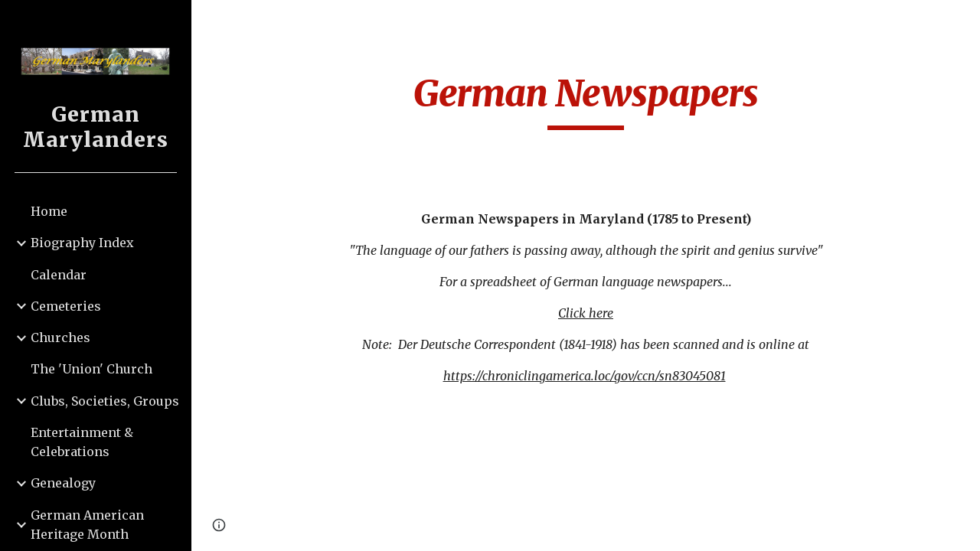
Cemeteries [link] (66, 306)
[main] (586, 100)
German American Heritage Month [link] (87, 525)
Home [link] (49, 211)
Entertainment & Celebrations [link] (82, 442)
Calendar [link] (59, 275)
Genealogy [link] (63, 483)
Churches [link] (60, 337)
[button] (962, 21)
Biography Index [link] (82, 243)
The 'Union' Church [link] (91, 369)
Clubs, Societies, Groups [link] (105, 401)
